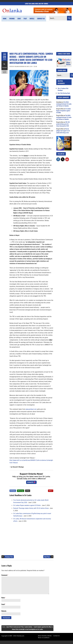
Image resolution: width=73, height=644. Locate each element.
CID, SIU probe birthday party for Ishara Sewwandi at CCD (63, 124)
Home (5, 19)
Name (4, 598)
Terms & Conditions (44, 638)
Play (25, 19)
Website (4, 611)
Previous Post (9, 557)
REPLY (51, 491)
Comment (5, 66)
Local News (5, 70)
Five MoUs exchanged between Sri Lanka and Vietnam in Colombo (64, 104)
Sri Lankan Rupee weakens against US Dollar (27, 505)
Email (3, 604)
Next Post (47, 557)
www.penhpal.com (31, 409)
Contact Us (56, 636)
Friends (12, 19)
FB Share (13, 491)
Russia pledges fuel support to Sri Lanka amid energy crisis (63, 131)
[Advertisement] (36, 37)
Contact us (41, 19)
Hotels (32, 19)
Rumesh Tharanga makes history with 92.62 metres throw (31, 508)
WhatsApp (21, 491)
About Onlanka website (45, 636)
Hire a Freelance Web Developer (63, 89)
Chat (19, 19)
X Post (28, 491)
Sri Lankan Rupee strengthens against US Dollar (63, 111)
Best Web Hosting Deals (64, 93)
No (5, 64)
